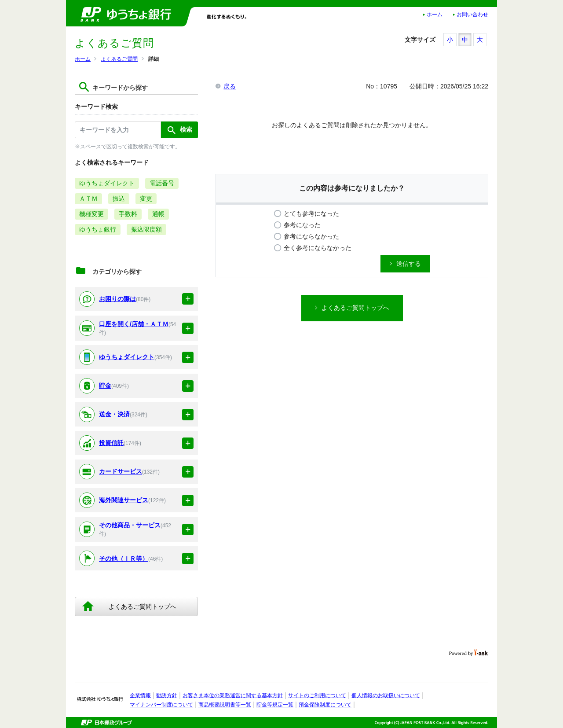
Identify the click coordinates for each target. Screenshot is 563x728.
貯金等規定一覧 (275, 705)
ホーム (435, 15)
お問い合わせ (472, 15)
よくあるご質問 (119, 59)
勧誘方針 (167, 695)
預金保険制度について (325, 705)
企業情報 (140, 695)
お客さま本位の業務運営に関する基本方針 (233, 695)
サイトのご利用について (317, 695)
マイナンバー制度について (161, 705)
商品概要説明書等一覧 (225, 705)
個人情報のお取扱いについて (386, 695)
